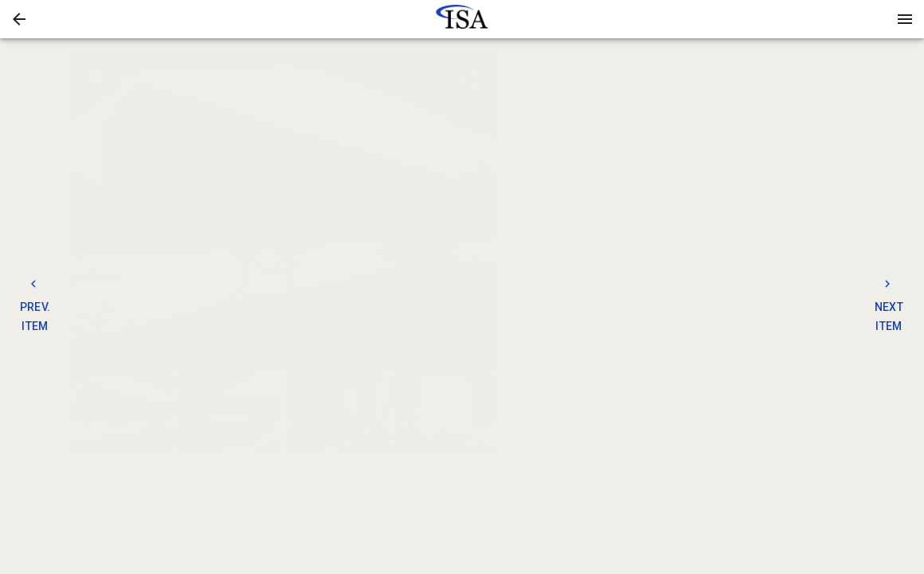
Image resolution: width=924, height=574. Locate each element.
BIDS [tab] (810, 206)
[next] (484, 210)
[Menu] (905, 19)
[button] (19, 19)
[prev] (82, 210)
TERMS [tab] (720, 206)
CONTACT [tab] (630, 206)
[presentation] (462, 19)
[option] (283, 211)
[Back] (19, 19)
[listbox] (283, 211)
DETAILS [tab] (540, 206)
